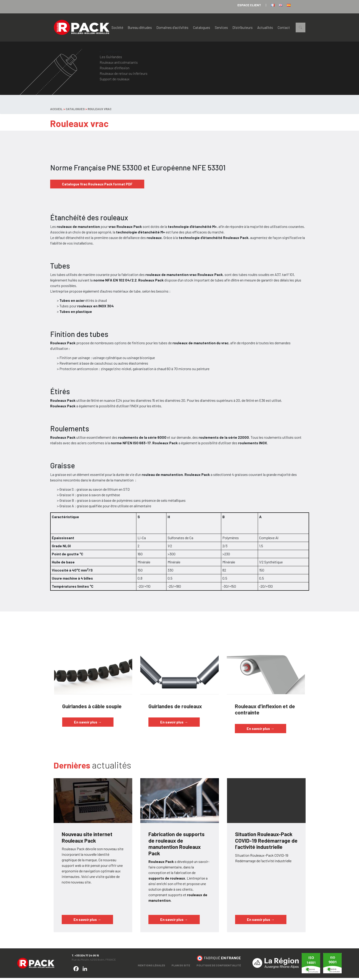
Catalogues (202, 28)
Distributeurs (243, 28)
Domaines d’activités (172, 28)
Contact (284, 28)
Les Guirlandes (111, 59)
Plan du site (181, 967)
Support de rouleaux (115, 81)
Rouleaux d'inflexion (115, 70)
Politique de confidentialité (219, 967)
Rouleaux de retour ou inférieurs (124, 76)
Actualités (265, 28)
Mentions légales (151, 967)
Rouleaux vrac (100, 111)
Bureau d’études (140, 28)
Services (221, 28)
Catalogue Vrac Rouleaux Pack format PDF (97, 186)
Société (117, 28)
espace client (249, 5)
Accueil (56, 111)
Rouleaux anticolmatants (119, 64)
